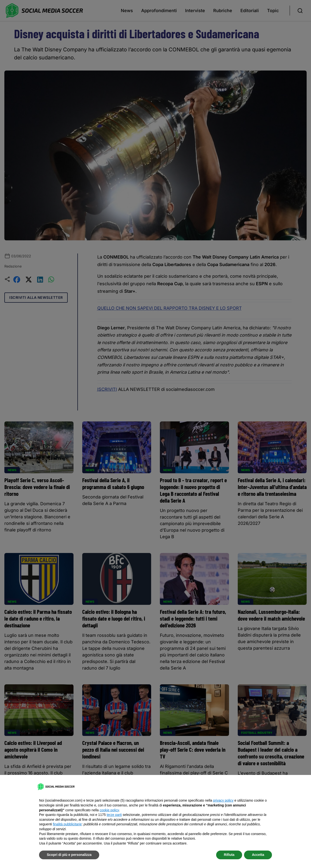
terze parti (114, 815)
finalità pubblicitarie (67, 824)
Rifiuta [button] (229, 855)
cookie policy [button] (109, 810)
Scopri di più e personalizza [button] (69, 855)
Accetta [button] (258, 855)
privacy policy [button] (223, 800)
